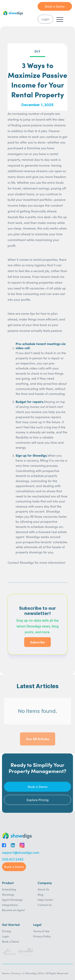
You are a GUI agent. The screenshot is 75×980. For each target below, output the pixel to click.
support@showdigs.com (21, 853)
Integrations (10, 905)
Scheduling (9, 889)
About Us (43, 889)
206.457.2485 (13, 859)
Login (5, 936)
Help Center (45, 900)
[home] (20, 13)
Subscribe (37, 642)
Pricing (6, 931)
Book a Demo (10, 941)
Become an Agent (13, 910)
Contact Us (45, 905)
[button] (60, 20)
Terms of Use (41, 931)
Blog (40, 894)
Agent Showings (12, 900)
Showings (8, 894)
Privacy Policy (42, 936)
